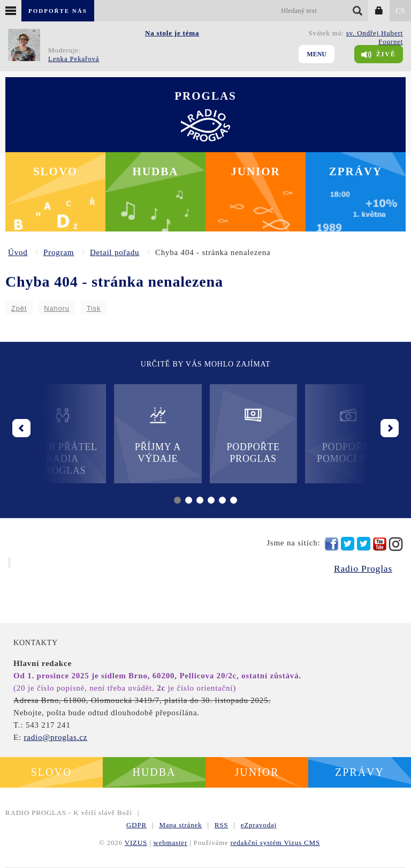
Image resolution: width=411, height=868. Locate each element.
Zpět (19, 308)
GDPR (136, 825)
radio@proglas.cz (55, 737)
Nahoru (56, 308)
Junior (256, 171)
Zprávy (356, 171)
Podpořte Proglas (253, 435)
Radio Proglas (363, 568)
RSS (222, 825)
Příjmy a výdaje (158, 435)
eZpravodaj (259, 825)
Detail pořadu (115, 252)
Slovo (55, 171)
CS (400, 11)
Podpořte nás (58, 11)
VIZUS (136, 843)
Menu (317, 54)
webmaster (171, 843)
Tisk (94, 308)
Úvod (18, 252)
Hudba (156, 171)
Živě (379, 55)
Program (59, 252)
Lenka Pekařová (74, 59)
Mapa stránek (180, 825)
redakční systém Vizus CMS (275, 843)
